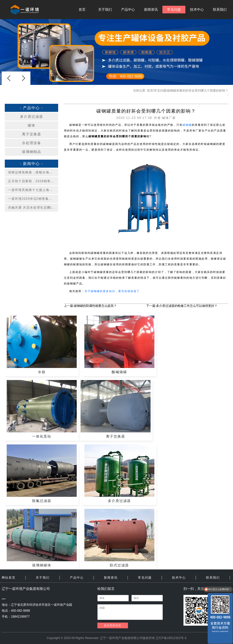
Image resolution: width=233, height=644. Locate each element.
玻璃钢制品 (32, 152)
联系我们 (220, 10)
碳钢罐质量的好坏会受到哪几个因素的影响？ (198, 91)
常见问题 (174, 10)
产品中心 (128, 10)
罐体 (32, 125)
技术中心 (197, 10)
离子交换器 (32, 134)
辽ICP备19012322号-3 (171, 638)
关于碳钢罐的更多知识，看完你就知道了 (112, 291)
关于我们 (105, 10)
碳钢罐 (187, 125)
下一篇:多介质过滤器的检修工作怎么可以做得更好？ (182, 306)
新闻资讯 (151, 10)
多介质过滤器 (32, 117)
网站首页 (9, 578)
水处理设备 (32, 143)
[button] (23, 78)
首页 (82, 10)
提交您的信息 (113, 625)
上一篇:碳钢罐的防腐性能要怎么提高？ (90, 306)
